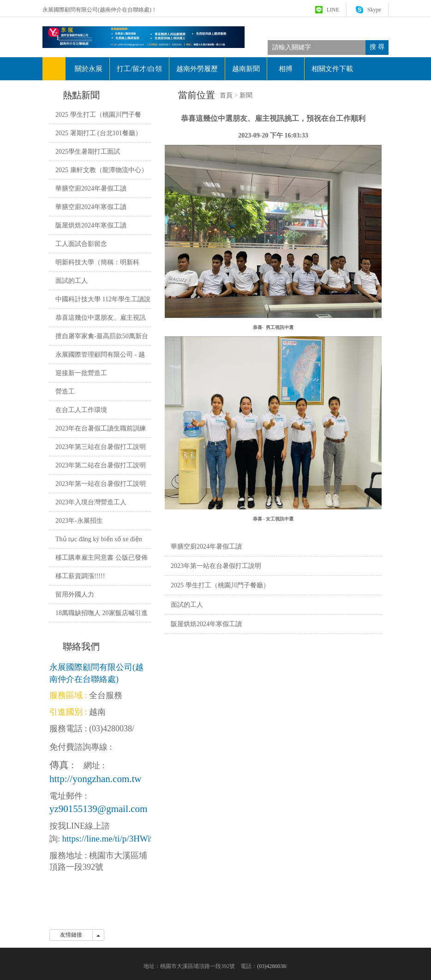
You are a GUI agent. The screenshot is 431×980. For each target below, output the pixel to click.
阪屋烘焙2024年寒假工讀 (206, 624)
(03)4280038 (111, 729)
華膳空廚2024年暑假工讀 (206, 547)
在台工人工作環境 (81, 410)
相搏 (286, 69)
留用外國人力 (75, 595)
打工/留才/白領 (139, 69)
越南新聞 (246, 69)
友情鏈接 (71, 935)
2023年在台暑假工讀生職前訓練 (101, 428)
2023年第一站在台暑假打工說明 (216, 566)
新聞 (246, 95)
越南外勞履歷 (197, 69)
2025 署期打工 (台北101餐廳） (99, 133)
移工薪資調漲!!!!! (80, 576)
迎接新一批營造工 (81, 373)
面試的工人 (187, 605)
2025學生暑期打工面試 (88, 152)
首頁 (226, 95)
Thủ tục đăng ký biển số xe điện (99, 539)
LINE (333, 10)
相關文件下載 (332, 69)
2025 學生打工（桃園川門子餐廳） (220, 585)
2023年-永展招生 (79, 521)
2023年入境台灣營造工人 (91, 502)
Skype (374, 10)
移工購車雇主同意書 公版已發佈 (102, 558)
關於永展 (89, 69)
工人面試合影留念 (81, 244)
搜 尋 (377, 47)
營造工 (65, 391)
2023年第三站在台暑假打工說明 (101, 447)
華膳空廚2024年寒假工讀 (91, 207)
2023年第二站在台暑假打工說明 (101, 465)
